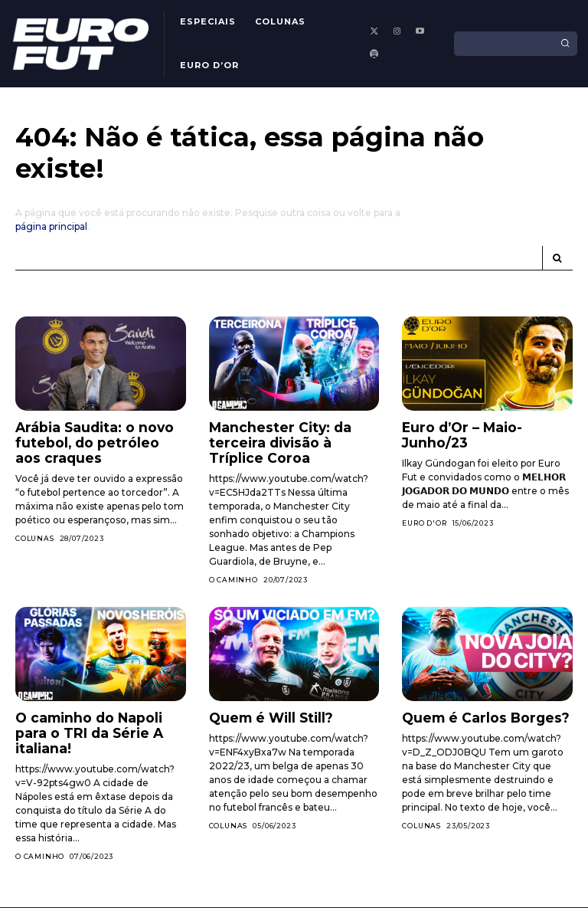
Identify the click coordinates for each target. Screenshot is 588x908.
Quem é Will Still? (262, 711)
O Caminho (234, 574)
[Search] (565, 44)
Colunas (35, 532)
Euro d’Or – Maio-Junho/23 (483, 426)
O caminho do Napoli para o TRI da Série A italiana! (96, 717)
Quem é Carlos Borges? (475, 711)
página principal (51, 226)
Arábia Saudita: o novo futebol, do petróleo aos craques (91, 440)
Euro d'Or (424, 505)
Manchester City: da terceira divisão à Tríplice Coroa (287, 440)
